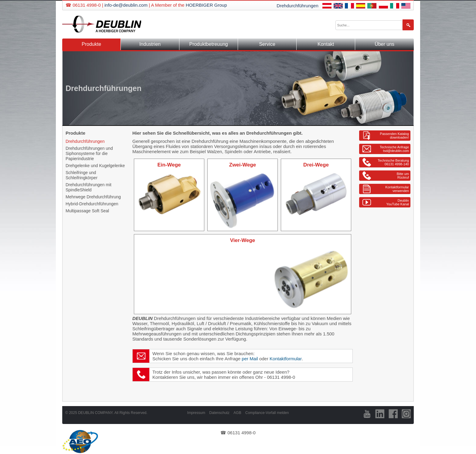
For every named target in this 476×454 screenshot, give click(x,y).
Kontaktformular (286, 359)
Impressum (196, 413)
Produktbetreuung (208, 44)
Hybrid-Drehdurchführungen (92, 204)
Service (267, 44)
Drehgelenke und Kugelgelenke (95, 166)
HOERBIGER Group (206, 5)
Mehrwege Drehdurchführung (93, 197)
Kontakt (326, 44)
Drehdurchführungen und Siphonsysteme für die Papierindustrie (89, 153)
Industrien (150, 44)
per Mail (250, 359)
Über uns (384, 44)
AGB (237, 413)
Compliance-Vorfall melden (267, 413)
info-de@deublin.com (126, 5)
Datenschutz (219, 413)
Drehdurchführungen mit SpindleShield (88, 187)
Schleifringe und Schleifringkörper (82, 175)
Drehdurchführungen (297, 6)
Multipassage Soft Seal (87, 211)
